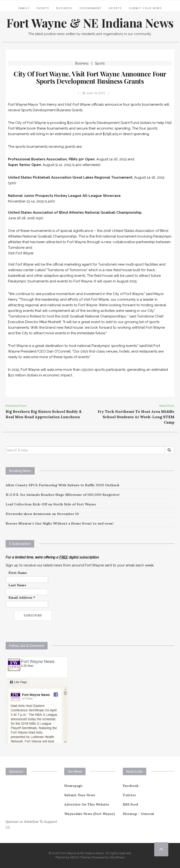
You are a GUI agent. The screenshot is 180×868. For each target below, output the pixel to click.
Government (91, 8)
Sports (115, 8)
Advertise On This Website (87, 804)
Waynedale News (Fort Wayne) (90, 814)
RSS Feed (130, 804)
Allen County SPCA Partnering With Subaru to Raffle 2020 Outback (62, 485)
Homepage (73, 786)
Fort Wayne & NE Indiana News (90, 23)
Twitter (129, 795)
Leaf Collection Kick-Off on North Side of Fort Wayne (51, 504)
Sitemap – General (138, 814)
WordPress (117, 857)
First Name (18, 573)
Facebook (131, 786)
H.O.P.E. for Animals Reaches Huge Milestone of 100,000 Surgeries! (63, 495)
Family (24, 8)
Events (43, 8)
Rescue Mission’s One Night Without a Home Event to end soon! (60, 523)
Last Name (17, 585)
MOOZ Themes (81, 857)
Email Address (22, 598)
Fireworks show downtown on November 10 (42, 514)
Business (64, 8)
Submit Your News (145, 8)
